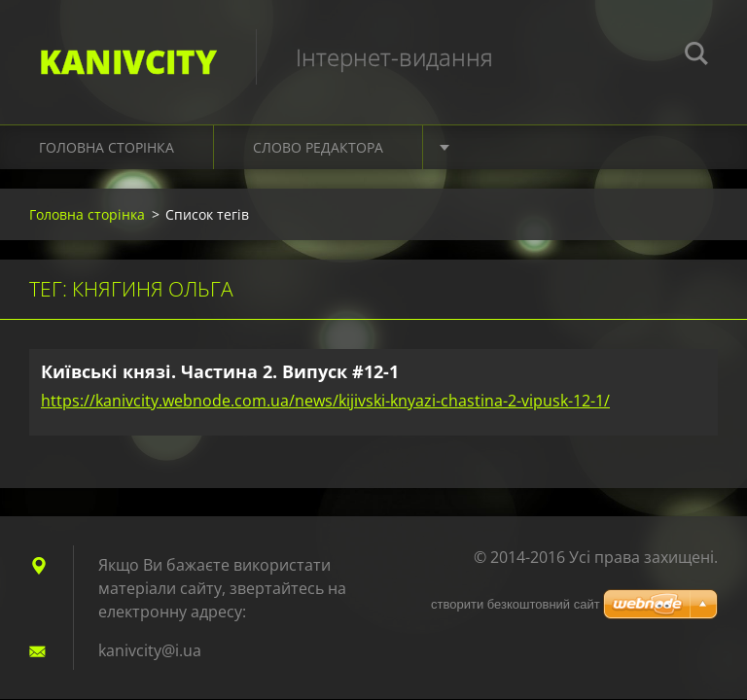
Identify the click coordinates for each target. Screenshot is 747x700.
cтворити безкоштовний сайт (516, 604)
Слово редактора (318, 147)
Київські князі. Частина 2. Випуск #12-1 (220, 371)
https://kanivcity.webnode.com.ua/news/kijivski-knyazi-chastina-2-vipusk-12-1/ (325, 401)
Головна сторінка (107, 147)
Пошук (696, 56)
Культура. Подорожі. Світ (556, 147)
